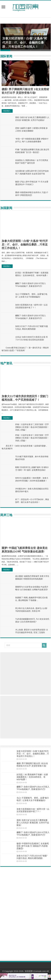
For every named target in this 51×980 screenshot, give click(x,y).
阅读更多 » (7, 111)
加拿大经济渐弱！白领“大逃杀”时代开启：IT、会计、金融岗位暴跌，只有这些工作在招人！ (25, 43)
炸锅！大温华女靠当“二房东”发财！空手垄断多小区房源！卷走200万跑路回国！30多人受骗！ (32, 427)
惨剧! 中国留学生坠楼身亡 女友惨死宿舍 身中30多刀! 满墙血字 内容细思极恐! (33, 846)
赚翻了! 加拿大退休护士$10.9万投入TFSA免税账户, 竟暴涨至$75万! (33, 788)
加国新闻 (6, 208)
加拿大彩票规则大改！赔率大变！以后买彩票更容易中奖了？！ (33, 810)
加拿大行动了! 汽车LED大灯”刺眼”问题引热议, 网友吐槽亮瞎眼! (32, 857)
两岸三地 (6, 515)
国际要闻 (6, 56)
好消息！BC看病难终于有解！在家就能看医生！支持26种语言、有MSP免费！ (32, 777)
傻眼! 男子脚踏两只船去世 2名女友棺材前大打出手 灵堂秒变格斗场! (32, 765)
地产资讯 (6, 363)
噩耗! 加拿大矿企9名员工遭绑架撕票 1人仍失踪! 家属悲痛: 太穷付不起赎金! (33, 823)
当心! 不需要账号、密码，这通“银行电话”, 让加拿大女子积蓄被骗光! (33, 799)
